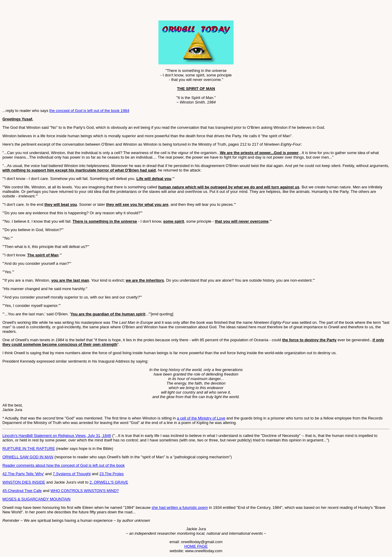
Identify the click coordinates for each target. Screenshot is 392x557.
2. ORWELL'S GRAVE (109, 482)
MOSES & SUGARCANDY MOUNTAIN (36, 499)
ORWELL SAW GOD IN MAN (28, 457)
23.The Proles (111, 474)
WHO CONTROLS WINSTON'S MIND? (85, 491)
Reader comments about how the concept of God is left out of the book (64, 465)
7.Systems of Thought (72, 474)
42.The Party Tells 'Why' (23, 474)
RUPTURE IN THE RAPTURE (29, 449)
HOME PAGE (196, 546)
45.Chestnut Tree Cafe (22, 491)
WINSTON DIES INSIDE (24, 482)
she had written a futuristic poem (180, 507)
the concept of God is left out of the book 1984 (89, 111)
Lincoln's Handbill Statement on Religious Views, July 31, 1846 (57, 436)
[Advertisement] (73, 11)
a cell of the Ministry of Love (201, 418)
